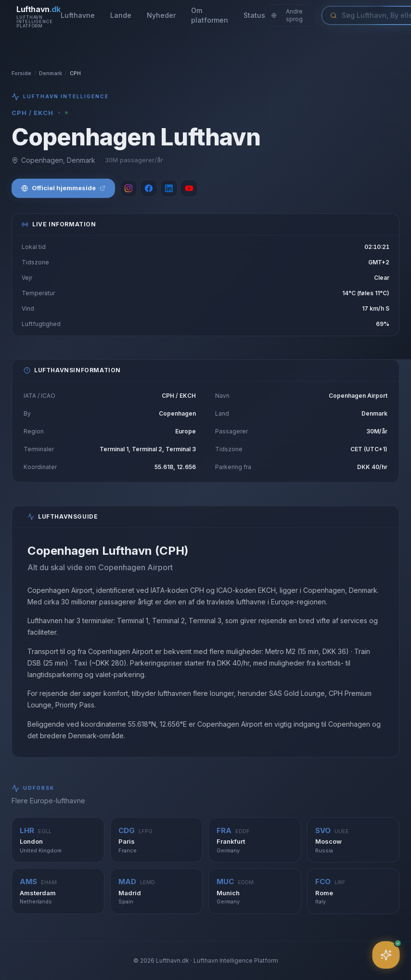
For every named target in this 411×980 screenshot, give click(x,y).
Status (254, 15)
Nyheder (161, 15)
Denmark (51, 73)
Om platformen (210, 15)
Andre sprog (287, 15)
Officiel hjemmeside (63, 188)
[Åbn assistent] (386, 955)
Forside (21, 73)
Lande (121, 15)
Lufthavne (78, 15)
